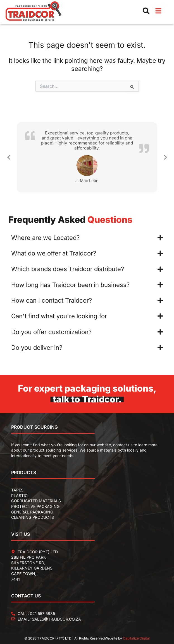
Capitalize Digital (136, 638)
